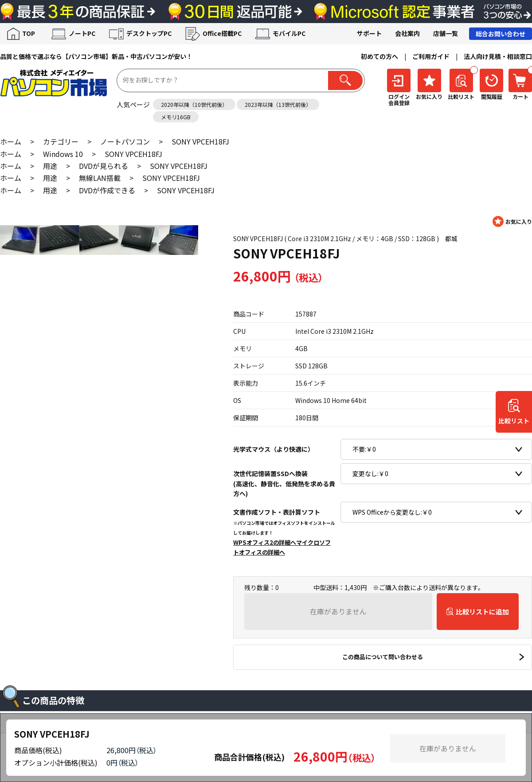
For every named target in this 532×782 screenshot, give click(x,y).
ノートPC (82, 33)
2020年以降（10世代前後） (194, 104)
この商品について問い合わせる (383, 657)
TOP (29, 33)
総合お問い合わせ (501, 34)
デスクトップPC (149, 33)
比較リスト (514, 421)
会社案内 (407, 33)
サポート (369, 33)
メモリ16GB (176, 117)
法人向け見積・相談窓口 (498, 56)
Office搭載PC (222, 33)
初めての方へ (379, 56)
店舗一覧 (446, 33)
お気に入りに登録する (512, 221)
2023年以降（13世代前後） (278, 104)
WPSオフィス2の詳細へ (265, 542)
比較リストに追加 (482, 612)
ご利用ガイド (431, 56)
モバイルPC (289, 33)
